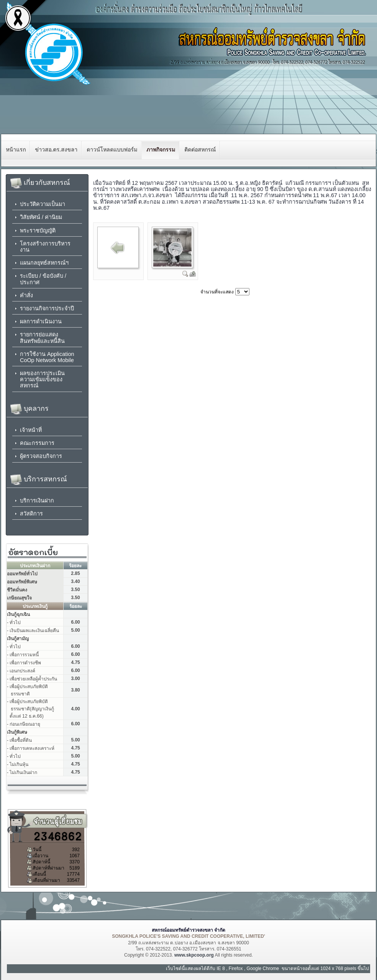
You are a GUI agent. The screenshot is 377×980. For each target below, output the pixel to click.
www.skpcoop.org (194, 955)
